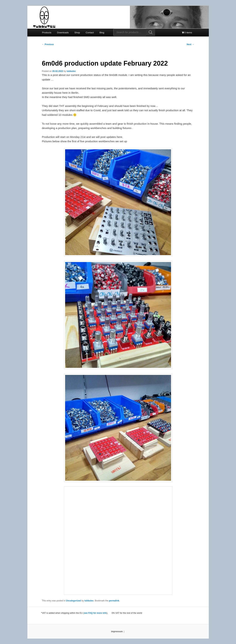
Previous (48, 44)
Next (190, 44)
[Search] (151, 32)
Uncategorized (73, 601)
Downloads (63, 33)
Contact (90, 33)
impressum (117, 631)
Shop (77, 33)
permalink (114, 601)
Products (47, 33)
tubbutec (71, 71)
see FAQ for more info (95, 613)
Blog (102, 33)
